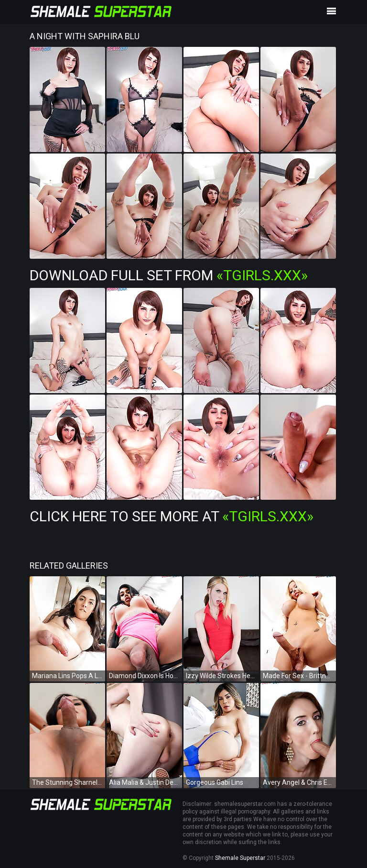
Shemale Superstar (240, 858)
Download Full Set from (169, 275)
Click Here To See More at (172, 516)
